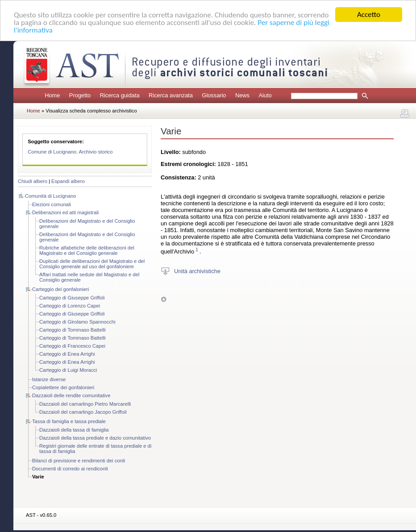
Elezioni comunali (52, 204)
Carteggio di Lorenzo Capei (70, 306)
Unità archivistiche (197, 271)
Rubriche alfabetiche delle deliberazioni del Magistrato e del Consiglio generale (87, 250)
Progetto (80, 95)
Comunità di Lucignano (50, 196)
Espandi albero (68, 181)
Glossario (214, 95)
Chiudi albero (33, 181)
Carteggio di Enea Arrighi (67, 354)
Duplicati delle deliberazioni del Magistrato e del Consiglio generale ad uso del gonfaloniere (92, 264)
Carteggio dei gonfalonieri (61, 289)
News (242, 95)
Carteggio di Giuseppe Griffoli (72, 298)
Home (52, 95)
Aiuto (265, 95)
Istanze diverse (49, 379)
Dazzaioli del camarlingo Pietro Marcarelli (85, 404)
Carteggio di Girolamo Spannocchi (77, 322)
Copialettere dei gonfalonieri (63, 387)
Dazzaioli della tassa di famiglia (74, 430)
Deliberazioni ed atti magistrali (65, 212)
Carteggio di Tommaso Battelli (72, 330)
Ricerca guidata (120, 95)
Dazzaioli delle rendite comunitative (71, 395)
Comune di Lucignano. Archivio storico (70, 152)
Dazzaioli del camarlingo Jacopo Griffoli (83, 412)
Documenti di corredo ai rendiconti (70, 469)
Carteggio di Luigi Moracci (68, 370)
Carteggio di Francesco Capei (72, 346)
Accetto (369, 15)
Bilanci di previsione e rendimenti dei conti (79, 461)
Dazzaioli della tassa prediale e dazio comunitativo (95, 438)
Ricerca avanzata (171, 95)
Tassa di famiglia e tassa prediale (69, 421)
